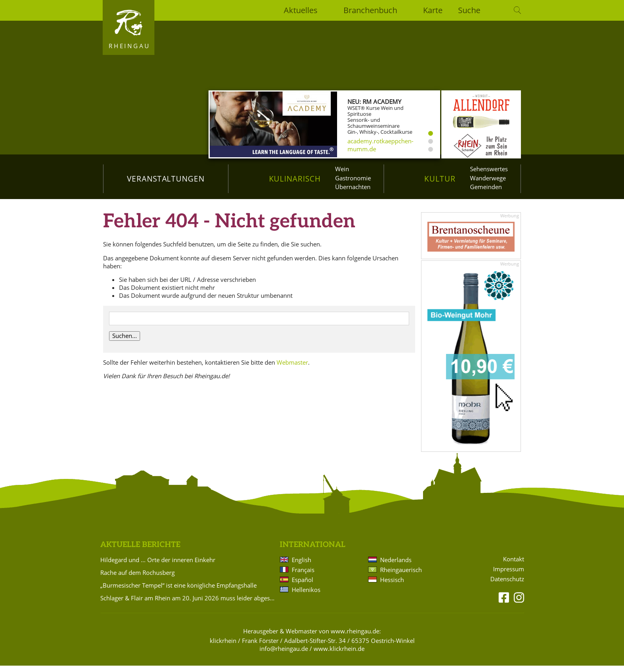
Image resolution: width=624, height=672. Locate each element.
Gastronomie (353, 178)
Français (303, 576)
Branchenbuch (370, 10)
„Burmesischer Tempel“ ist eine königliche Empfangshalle (178, 592)
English (301, 567)
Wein (342, 169)
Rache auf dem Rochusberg (137, 579)
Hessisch (392, 586)
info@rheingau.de (284, 655)
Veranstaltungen (166, 179)
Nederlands (396, 567)
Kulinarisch (295, 179)
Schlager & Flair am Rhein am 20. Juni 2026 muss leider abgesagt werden (189, 605)
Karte (433, 10)
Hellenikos (306, 596)
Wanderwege (488, 178)
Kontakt (514, 566)
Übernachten (353, 187)
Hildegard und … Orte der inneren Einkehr (158, 567)
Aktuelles (301, 10)
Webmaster (292, 369)
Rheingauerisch (401, 576)
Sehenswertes (489, 169)
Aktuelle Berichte (140, 552)
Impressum (509, 576)
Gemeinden (486, 187)
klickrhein (223, 647)
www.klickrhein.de (339, 655)
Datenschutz (507, 586)
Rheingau (130, 46)
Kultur (440, 179)
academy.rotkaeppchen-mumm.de (380, 145)
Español (302, 586)
